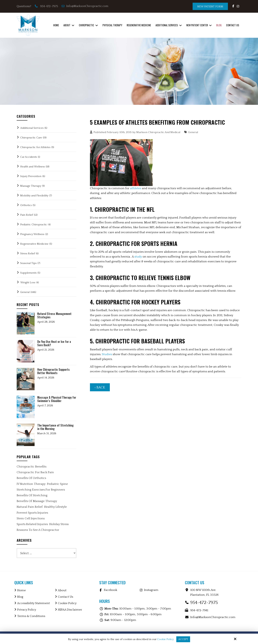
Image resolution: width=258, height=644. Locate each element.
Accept (183, 639)
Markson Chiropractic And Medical (158, 132)
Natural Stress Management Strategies (54, 315)
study (138, 257)
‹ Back (100, 387)
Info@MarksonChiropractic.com (85, 6)
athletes (136, 188)
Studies (107, 354)
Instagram (151, 590)
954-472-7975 (49, 6)
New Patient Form (210, 7)
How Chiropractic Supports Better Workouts (53, 371)
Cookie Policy (165, 639)
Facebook (111, 590)
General (193, 132)
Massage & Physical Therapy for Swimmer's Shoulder (57, 399)
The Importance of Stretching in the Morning (55, 427)
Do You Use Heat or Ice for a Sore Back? (54, 343)
